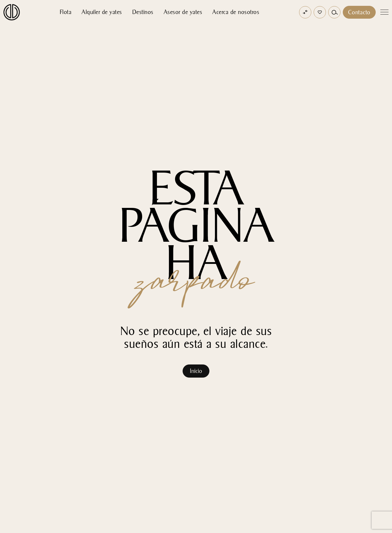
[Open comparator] (305, 12)
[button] (320, 12)
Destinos (143, 12)
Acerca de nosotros (236, 12)
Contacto (359, 12)
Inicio (196, 371)
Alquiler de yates (102, 12)
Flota (66, 12)
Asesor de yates (183, 12)
